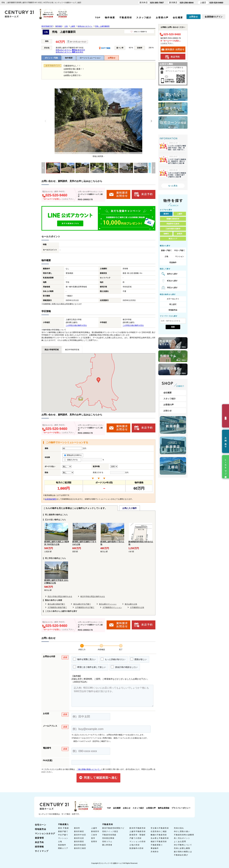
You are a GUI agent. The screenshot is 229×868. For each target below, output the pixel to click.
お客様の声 (162, 17)
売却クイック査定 (110, 831)
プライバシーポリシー (181, 808)
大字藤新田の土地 (137, 607)
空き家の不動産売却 (160, 828)
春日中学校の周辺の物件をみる (93, 596)
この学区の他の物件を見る (76, 325)
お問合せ (194, 17)
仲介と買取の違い (182, 831)
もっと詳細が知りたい (113, 659)
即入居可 (173, 304)
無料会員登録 (164, 808)
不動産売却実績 (109, 835)
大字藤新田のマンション (112, 607)
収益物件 (173, 262)
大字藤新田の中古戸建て (85, 607)
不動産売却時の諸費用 (184, 835)
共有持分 (155, 852)
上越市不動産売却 (137, 831)
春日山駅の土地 (131, 604)
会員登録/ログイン (214, 17)
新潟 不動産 (64, 828)
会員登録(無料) (51, 499)
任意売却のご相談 (159, 831)
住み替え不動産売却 (160, 838)
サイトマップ (42, 851)
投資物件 (62, 845)
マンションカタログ (45, 833)
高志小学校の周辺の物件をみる (60, 596)
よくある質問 (180, 842)
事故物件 (155, 848)
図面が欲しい (139, 659)
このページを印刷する (174, 68)
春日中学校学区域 (72, 350)
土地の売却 (134, 845)
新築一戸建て (166, 250)
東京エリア (173, 239)
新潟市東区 (79, 831)
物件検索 (110, 17)
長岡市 (94, 842)
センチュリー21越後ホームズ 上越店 (90, 195)
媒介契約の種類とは (183, 852)
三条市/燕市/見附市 (173, 229)
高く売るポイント (182, 838)
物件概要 (69, 58)
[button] (98, 380)
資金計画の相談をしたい (124, 667)
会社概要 (178, 17)
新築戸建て (63, 831)
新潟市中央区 (80, 835)
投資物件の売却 (136, 848)
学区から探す (172, 288)
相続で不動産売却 (159, 842)
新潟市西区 (79, 842)
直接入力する (72, 460)
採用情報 (39, 847)
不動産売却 (126, 17)
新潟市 (166, 214)
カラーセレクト (173, 299)
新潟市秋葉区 (80, 845)
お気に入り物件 (130, 508)
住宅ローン (41, 825)
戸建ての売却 (135, 838)
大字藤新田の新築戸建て (57, 607)
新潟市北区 (79, 838)
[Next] (151, 121)
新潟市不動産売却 (137, 828)
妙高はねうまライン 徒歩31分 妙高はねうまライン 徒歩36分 (70, 51)
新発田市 (95, 831)
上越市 (180, 214)
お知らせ (168, 411)
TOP (98, 17)
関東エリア (63, 848)
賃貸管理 (39, 838)
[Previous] (46, 121)
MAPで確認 (105, 48)
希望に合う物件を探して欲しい (89, 667)
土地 (166, 256)
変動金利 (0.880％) (73, 455)
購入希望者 (107, 845)
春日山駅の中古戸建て (82, 604)
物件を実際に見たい (84, 659)
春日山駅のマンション (108, 604)
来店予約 (39, 842)
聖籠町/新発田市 (173, 219)
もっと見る (173, 186)
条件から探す (172, 274)
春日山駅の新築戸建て (56, 604)
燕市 (93, 838)
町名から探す (172, 281)
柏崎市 (166, 234)
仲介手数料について (183, 845)
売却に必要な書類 (182, 848)
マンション (179, 256)
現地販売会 (173, 310)
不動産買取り (157, 845)
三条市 (94, 835)
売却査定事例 (108, 838)
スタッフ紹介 (144, 17)
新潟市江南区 (80, 848)
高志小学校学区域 (52, 350)
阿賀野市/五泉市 (173, 224)
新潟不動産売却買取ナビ (113, 828)
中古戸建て (63, 835)
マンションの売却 (137, 842)
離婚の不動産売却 (159, 835)
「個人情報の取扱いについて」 (89, 769)
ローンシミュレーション (90, 58)
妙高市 (180, 234)
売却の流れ (179, 828)
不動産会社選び (181, 855)
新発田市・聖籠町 (137, 835)
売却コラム (107, 842)
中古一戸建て (179, 250)
